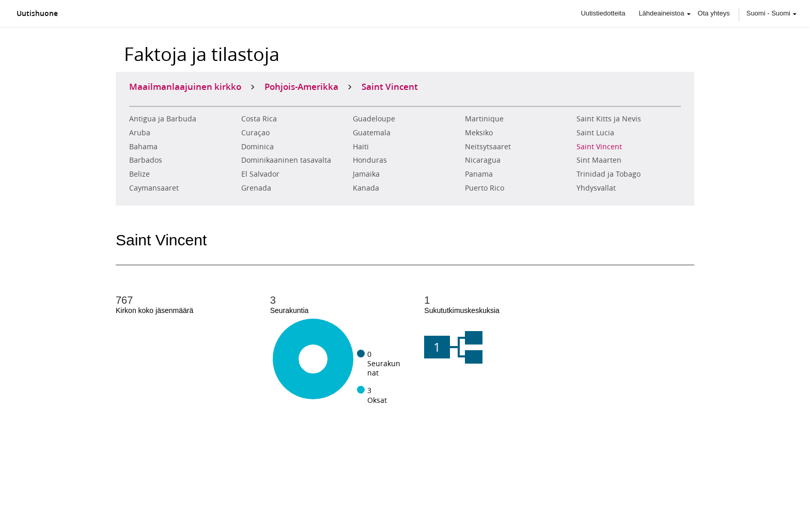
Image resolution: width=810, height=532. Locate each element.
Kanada (366, 188)
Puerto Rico (485, 188)
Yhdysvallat (596, 188)
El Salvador (260, 174)
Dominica (258, 147)
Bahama (143, 147)
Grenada (256, 188)
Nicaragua (483, 160)
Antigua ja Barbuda (163, 119)
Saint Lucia (595, 133)
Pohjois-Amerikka (301, 86)
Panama (479, 174)
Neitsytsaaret (488, 147)
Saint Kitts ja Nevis (609, 119)
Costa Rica (259, 119)
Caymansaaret (154, 188)
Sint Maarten (599, 160)
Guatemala (372, 133)
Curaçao (255, 133)
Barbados (146, 160)
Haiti (361, 147)
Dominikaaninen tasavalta (286, 160)
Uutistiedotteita (603, 13)
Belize (139, 174)
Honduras (370, 160)
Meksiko (479, 133)
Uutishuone (37, 13)
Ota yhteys (714, 13)
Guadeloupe (374, 119)
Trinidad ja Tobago (609, 174)
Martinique (484, 119)
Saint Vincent (599, 147)
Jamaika (366, 174)
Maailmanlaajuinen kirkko (185, 86)
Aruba (140, 133)
